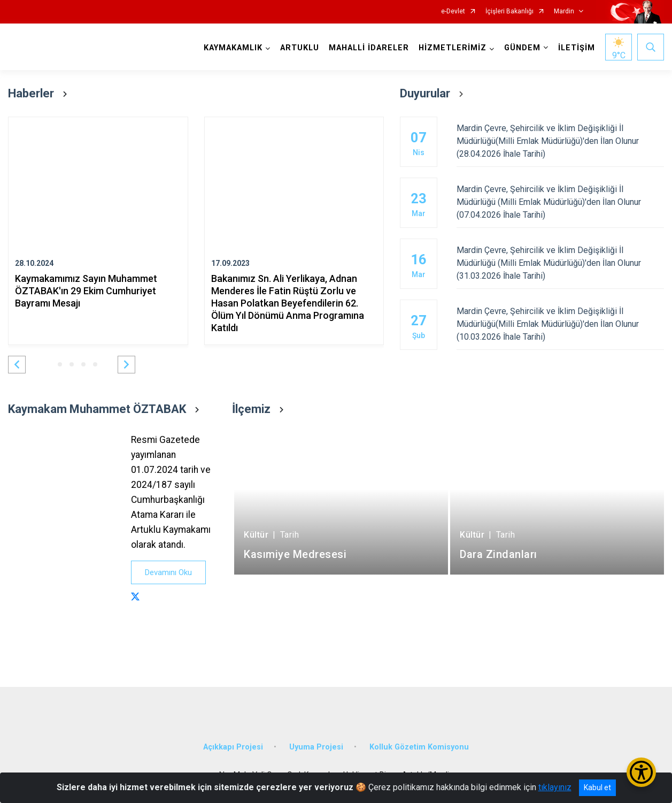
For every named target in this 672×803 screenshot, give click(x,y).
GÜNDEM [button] (522, 48)
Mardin (564, 12)
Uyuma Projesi (316, 747)
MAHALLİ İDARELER (369, 48)
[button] (17, 365)
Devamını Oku (168, 572)
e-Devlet (453, 12)
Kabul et (597, 787)
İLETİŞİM (577, 48)
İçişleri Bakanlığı (509, 12)
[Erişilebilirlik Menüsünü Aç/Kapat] (641, 772)
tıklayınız (555, 787)
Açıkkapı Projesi (233, 747)
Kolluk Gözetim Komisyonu (419, 747)
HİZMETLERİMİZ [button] (453, 48)
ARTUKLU (300, 48)
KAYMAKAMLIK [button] (233, 48)
